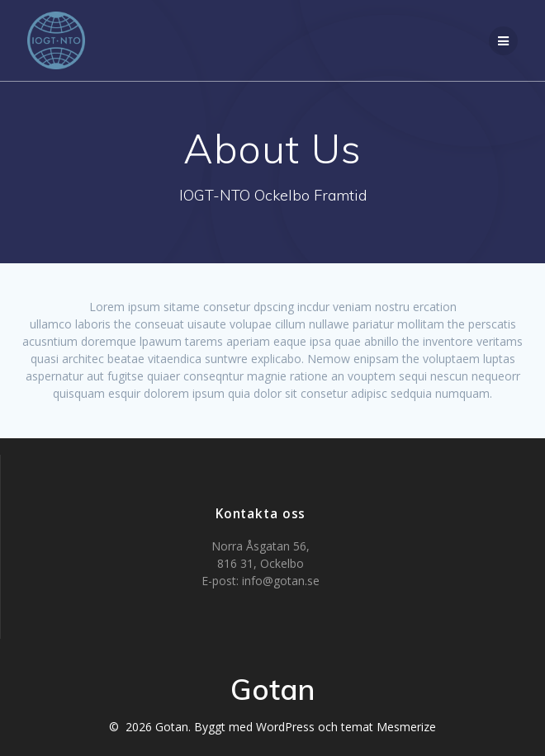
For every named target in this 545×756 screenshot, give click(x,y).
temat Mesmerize (389, 727)
